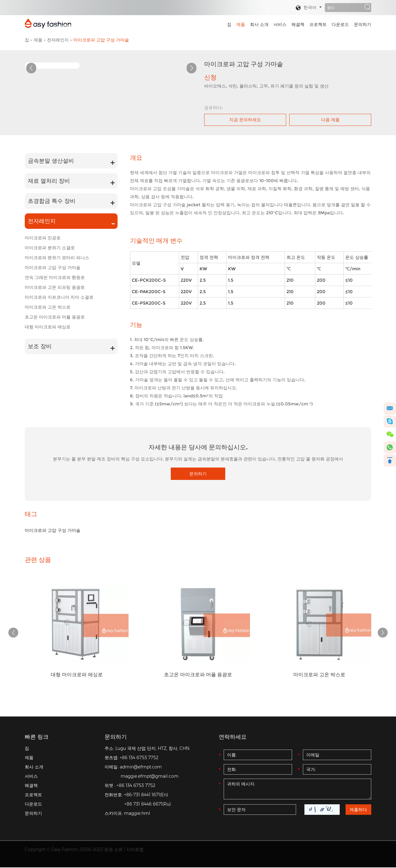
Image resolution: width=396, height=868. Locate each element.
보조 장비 (40, 346)
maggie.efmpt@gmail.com (150, 777)
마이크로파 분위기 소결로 (50, 248)
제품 (241, 24)
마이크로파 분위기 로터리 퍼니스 (57, 258)
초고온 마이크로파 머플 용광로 (55, 317)
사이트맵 (135, 850)
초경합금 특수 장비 (52, 201)
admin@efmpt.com (141, 768)
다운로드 (340, 24)
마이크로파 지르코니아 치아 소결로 (59, 297)
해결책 (298, 24)
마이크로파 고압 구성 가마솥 (101, 40)
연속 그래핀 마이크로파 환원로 (55, 277)
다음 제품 (330, 120)
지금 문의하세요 (245, 120)
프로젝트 (318, 24)
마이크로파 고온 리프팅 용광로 (55, 287)
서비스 (280, 24)
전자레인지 (58, 40)
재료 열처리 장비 (49, 181)
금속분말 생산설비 (51, 161)
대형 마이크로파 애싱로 (48, 327)
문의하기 (363, 24)
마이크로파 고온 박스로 (48, 307)
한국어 (306, 8)
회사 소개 (259, 24)
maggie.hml (137, 814)
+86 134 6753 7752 (139, 758)
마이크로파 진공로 (43, 238)
